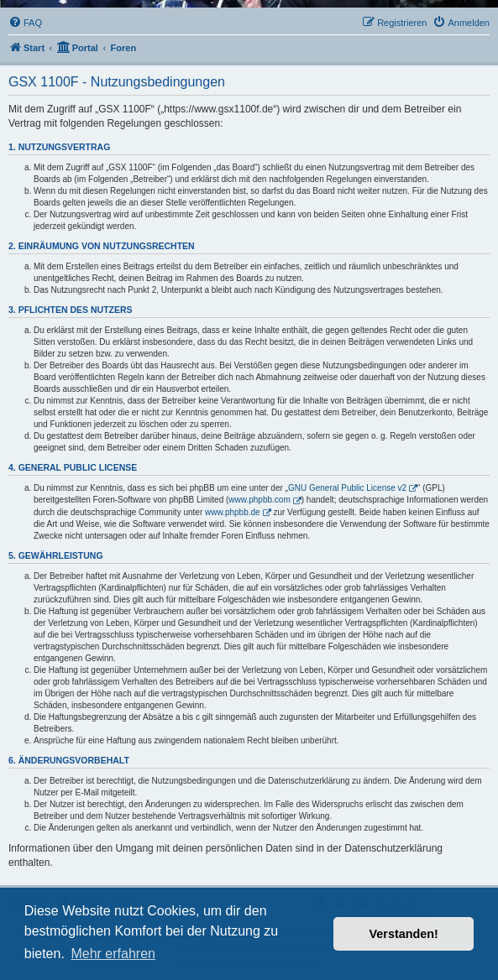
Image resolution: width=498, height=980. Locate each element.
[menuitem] (25, 23)
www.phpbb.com (259, 500)
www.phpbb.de (233, 512)
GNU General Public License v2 (347, 488)
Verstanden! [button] (404, 934)
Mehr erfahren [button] (113, 954)
